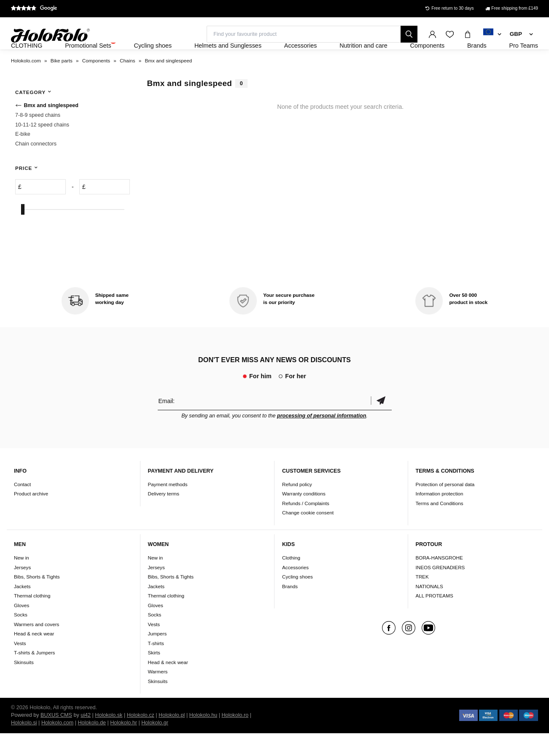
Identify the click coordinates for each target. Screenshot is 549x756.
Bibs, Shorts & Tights (37, 599)
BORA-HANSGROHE (439, 580)
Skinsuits (24, 685)
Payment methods (168, 507)
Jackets (22, 609)
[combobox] (492, 35)
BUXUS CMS (56, 738)
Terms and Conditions (440, 526)
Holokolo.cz (141, 738)
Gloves (22, 628)
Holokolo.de (92, 745)
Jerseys (22, 590)
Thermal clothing (32, 618)
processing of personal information (322, 439)
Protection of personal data (445, 507)
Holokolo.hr (124, 745)
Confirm (381, 424)
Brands (290, 609)
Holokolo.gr (155, 745)
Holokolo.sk (109, 738)
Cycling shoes (297, 599)
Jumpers (157, 656)
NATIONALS (429, 609)
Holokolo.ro (235, 738)
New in (22, 580)
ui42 (86, 738)
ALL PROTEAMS (435, 618)
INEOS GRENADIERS (440, 590)
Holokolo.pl (172, 738)
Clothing (291, 580)
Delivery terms (164, 517)
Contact (22, 507)
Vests (20, 666)
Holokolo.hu (203, 738)
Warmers (158, 694)
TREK (422, 599)
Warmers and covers (36, 647)
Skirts (154, 675)
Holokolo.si (24, 745)
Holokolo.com (57, 745)
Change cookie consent (308, 536)
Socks (21, 637)
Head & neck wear (34, 656)
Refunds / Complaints (306, 526)
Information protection (440, 517)
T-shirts (156, 666)
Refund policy (297, 507)
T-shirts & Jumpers (34, 675)
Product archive (31, 517)
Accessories (295, 590)
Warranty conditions (304, 517)
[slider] (23, 233)
